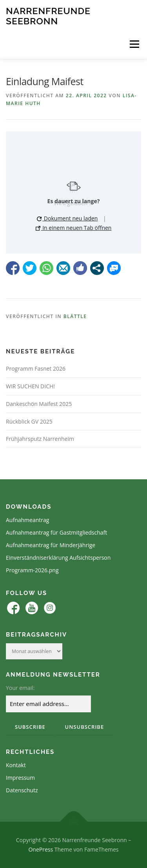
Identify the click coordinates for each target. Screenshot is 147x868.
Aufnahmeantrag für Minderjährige (51, 545)
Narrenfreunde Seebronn (48, 16)
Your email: (20, 688)
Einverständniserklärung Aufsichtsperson (58, 558)
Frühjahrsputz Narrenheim (40, 439)
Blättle (75, 316)
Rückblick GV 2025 (29, 421)
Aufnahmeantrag (27, 520)
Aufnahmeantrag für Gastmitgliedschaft (56, 532)
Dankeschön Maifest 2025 (39, 404)
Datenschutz (22, 790)
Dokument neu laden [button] (67, 218)
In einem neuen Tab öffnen (74, 228)
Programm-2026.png (32, 570)
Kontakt (16, 765)
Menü (134, 44)
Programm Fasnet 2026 (36, 368)
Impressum (20, 778)
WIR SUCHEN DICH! (30, 386)
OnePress (41, 849)
